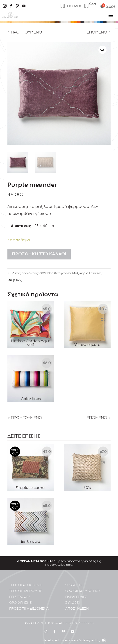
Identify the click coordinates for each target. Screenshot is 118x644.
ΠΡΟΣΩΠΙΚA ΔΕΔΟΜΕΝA (29, 605)
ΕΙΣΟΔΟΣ (75, 6)
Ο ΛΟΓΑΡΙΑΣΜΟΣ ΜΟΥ (83, 587)
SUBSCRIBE (74, 581)
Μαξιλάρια (80, 273)
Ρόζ (19, 280)
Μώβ (11, 280)
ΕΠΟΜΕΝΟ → (99, 32)
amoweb (71, 636)
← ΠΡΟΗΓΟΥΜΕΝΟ (25, 32)
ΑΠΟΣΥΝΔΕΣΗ (77, 605)
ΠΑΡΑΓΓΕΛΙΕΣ (76, 593)
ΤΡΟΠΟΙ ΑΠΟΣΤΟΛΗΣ (26, 581)
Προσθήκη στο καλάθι (39, 254)
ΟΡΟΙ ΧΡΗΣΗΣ (20, 599)
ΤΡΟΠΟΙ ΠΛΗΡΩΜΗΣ (26, 587)
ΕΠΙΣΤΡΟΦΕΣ (20, 593)
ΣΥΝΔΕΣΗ (73, 599)
